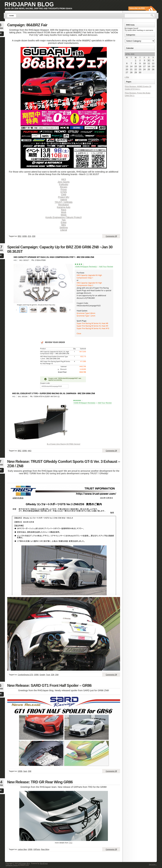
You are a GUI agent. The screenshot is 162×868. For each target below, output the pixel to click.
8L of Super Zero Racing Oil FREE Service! (64, 444)
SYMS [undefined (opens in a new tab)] (64, 192)
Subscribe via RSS (137, 8)
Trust (48, 675)
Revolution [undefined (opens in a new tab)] (64, 205)
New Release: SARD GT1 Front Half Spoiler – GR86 (49, 685)
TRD (71, 843)
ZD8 (34, 236)
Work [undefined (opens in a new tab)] (64, 212)
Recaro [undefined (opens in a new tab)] (64, 187)
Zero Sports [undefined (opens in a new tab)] (64, 182)
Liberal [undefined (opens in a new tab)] (64, 230)
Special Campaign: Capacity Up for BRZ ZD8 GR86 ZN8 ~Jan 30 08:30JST (60, 249)
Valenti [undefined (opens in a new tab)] (64, 200)
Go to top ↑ (153, 864)
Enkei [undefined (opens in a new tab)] (64, 222)
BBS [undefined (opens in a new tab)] (64, 225)
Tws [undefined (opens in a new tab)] (64, 220)
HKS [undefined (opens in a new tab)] (64, 179)
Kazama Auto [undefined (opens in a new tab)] (64, 207)
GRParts (37, 849)
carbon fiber (22, 849)
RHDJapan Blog (29, 4)
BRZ (19, 236)
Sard (25, 771)
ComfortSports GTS (25, 675)
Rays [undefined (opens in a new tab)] (64, 210)
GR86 (25, 236)
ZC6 (29, 236)
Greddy (42, 675)
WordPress (44, 863)
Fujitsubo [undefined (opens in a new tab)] (64, 184)
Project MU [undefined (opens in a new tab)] (64, 197)
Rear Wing (45, 849)
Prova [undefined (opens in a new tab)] (64, 189)
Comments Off (111, 236)
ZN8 (57, 675)
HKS (30, 451)
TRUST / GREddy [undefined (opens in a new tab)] (64, 202)
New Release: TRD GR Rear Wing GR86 (40, 782)
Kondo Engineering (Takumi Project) (64, 217)
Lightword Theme (12, 865)
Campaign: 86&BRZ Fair (27, 25)
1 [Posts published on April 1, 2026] (136, 60)
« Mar (127, 77)
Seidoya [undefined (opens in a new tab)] (64, 227)
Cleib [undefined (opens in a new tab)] (64, 195)
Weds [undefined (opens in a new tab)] (64, 215)
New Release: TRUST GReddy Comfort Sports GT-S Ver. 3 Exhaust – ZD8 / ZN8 (64, 464)
